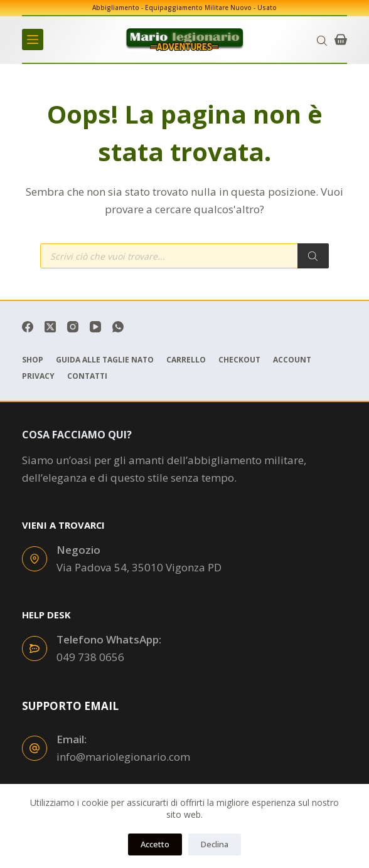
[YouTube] (95, 327)
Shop (33, 360)
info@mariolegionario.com (123, 757)
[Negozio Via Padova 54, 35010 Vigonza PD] (35, 559)
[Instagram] (73, 327)
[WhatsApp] (118, 327)
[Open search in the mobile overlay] (322, 40)
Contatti (87, 376)
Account (292, 360)
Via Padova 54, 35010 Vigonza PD (139, 567)
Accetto (155, 844)
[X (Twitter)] (50, 327)
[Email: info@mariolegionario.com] (35, 748)
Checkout (239, 360)
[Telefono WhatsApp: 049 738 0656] (35, 648)
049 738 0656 (90, 657)
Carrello (186, 360)
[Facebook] (28, 327)
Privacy (38, 376)
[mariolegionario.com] (184, 40)
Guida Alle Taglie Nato (105, 360)
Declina (215, 844)
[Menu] (33, 40)
